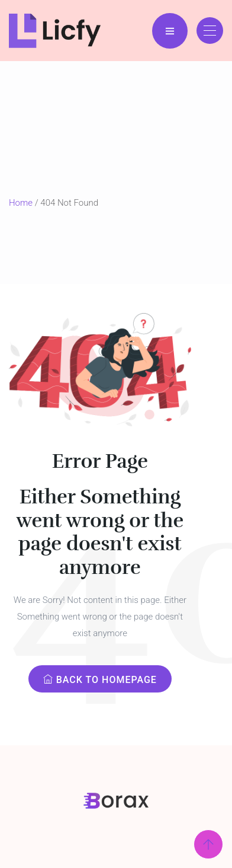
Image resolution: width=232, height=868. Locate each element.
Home (21, 203)
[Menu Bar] (170, 31)
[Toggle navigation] (210, 31)
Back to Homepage (100, 680)
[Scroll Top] (208, 844)
